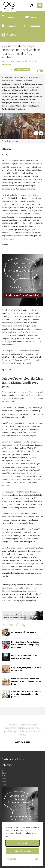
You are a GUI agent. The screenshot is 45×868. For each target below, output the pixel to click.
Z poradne (6, 65)
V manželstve (31, 26)
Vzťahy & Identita (22, 70)
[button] (32, 5)
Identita (8, 17)
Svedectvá (9, 26)
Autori (4, 782)
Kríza (4, 61)
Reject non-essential (22, 851)
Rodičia (11, 61)
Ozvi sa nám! (22, 742)
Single (30, 17)
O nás (4, 779)
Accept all (22, 843)
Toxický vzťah (22, 61)
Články (4, 773)
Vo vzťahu (9, 35)
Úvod (4, 770)
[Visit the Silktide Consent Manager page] (36, 859)
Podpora (5, 776)
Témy (4, 785)
